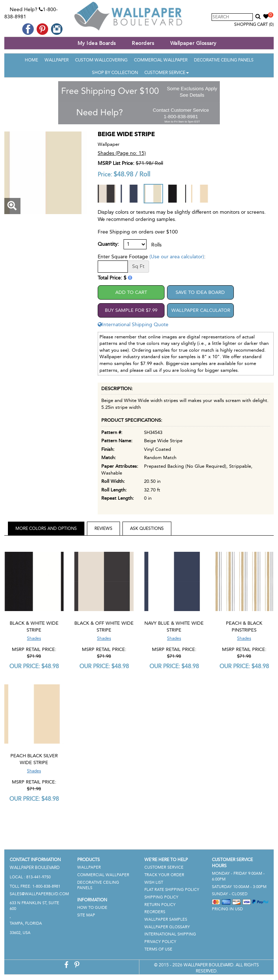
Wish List (154, 882)
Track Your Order (164, 875)
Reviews (103, 528)
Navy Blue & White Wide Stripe (174, 627)
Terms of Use (158, 949)
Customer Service (167, 73)
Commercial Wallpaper (161, 60)
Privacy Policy (160, 942)
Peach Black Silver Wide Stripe (34, 759)
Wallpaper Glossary (193, 43)
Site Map (86, 915)
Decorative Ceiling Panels (224, 60)
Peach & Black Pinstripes (244, 627)
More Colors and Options (46, 528)
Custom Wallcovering (101, 60)
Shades (34, 638)
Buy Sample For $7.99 (131, 310)
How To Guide (92, 908)
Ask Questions (147, 528)
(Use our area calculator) (177, 257)
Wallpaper (57, 60)
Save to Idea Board (200, 292)
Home (31, 60)
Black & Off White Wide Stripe (104, 627)
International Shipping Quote (133, 325)
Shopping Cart (254, 24)
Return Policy (160, 905)
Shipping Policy (161, 897)
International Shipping (170, 934)
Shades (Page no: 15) (122, 153)
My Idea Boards (97, 43)
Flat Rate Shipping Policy (172, 890)
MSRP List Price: (116, 163)
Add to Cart (131, 292)
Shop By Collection (115, 73)
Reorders (143, 43)
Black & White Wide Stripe (34, 627)
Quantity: (108, 244)
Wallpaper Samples (166, 919)
